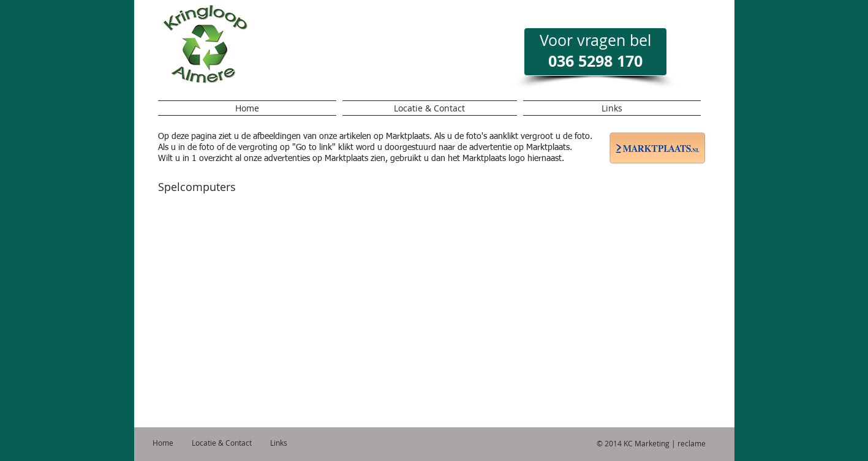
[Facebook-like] (429, 60)
